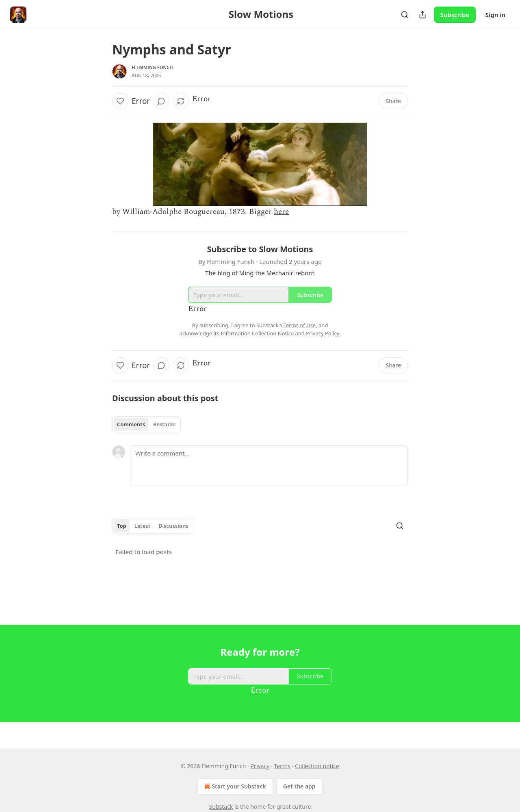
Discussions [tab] (173, 526)
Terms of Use (300, 325)
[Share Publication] (422, 15)
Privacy (260, 766)
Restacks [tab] (165, 424)
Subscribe (455, 15)
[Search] (405, 15)
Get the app (299, 786)
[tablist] (146, 424)
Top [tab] (122, 526)
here (281, 212)
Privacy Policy (323, 333)
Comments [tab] (131, 424)
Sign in (495, 15)
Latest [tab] (142, 526)
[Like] (120, 101)
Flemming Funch (152, 67)
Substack (221, 807)
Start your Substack (234, 786)
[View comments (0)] (161, 101)
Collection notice (317, 766)
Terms (282, 766)
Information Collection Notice (257, 333)
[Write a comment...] (269, 465)
